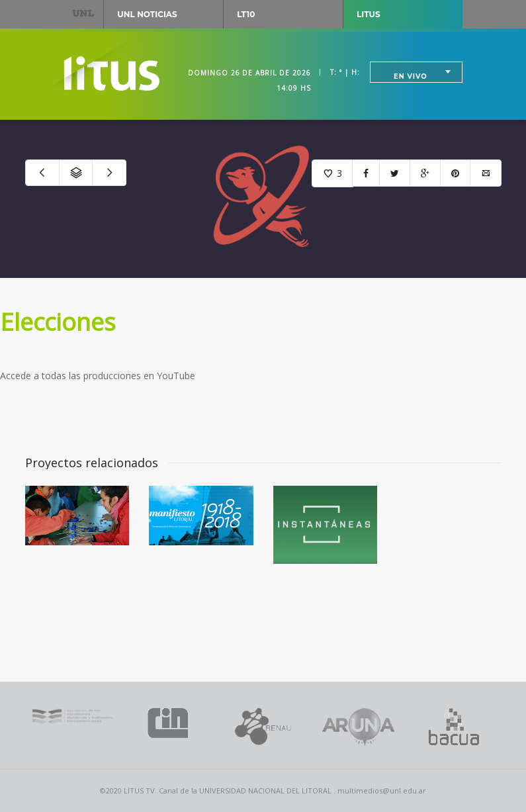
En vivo (411, 76)
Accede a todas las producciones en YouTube (98, 376)
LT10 (246, 14)
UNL (83, 13)
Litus (369, 14)
